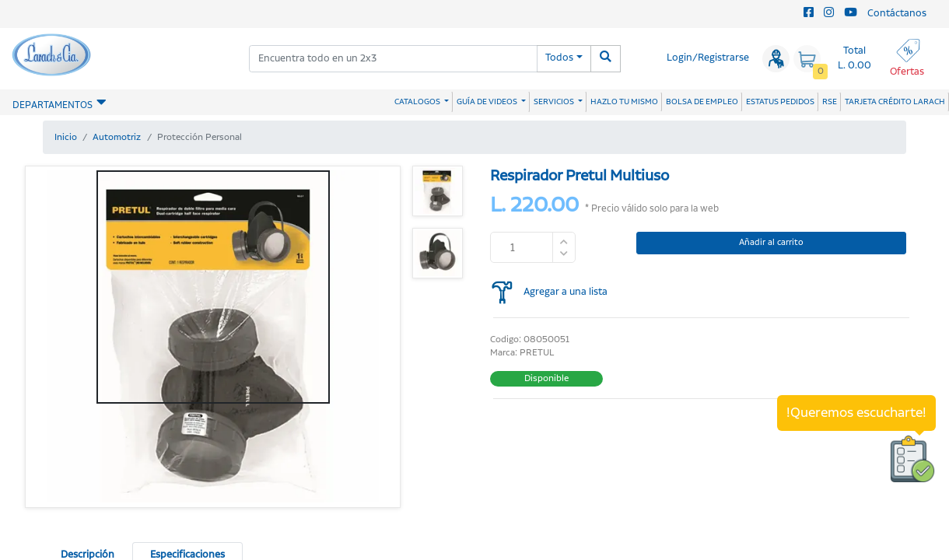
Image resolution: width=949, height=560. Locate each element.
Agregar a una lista (566, 292)
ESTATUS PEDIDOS (780, 102)
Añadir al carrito (771, 243)
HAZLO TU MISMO (624, 102)
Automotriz (117, 137)
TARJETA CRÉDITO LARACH (895, 102)
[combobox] (393, 59)
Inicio (66, 137)
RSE (830, 102)
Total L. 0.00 (854, 58)
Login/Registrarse (708, 58)
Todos (559, 58)
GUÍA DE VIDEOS (488, 102)
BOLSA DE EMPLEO (702, 102)
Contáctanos (897, 14)
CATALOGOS (418, 102)
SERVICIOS (555, 102)
